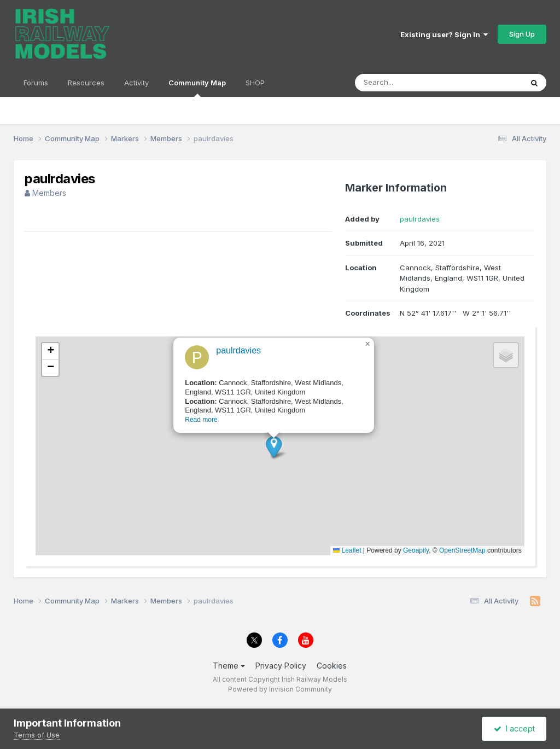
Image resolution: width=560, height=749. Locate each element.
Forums (36, 83)
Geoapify (416, 550)
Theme (229, 666)
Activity (136, 83)
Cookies (332, 666)
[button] (269, 454)
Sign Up (522, 34)
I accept (514, 728)
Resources (86, 83)
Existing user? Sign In (444, 34)
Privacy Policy (281, 666)
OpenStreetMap (462, 550)
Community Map (197, 88)
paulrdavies (420, 219)
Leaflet (347, 550)
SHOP (255, 83)
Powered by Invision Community (280, 689)
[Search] (409, 83)
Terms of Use (37, 735)
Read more (196, 427)
